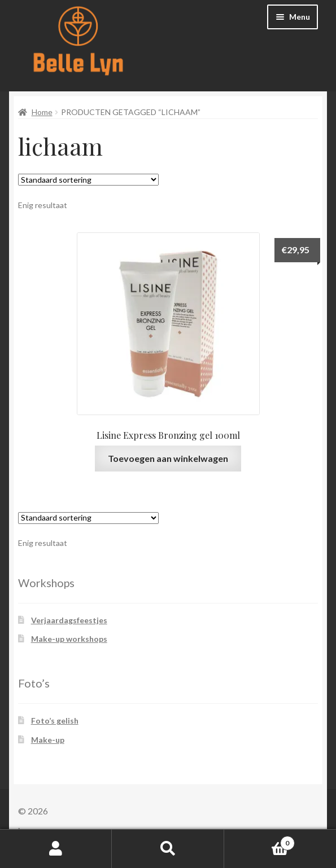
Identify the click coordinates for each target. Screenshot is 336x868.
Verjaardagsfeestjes (69, 620)
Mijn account (56, 849)
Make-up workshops (69, 639)
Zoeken (168, 849)
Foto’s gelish (55, 721)
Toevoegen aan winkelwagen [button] (168, 458)
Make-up (48, 740)
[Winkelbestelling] (88, 180)
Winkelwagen (259, 841)
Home (42, 112)
